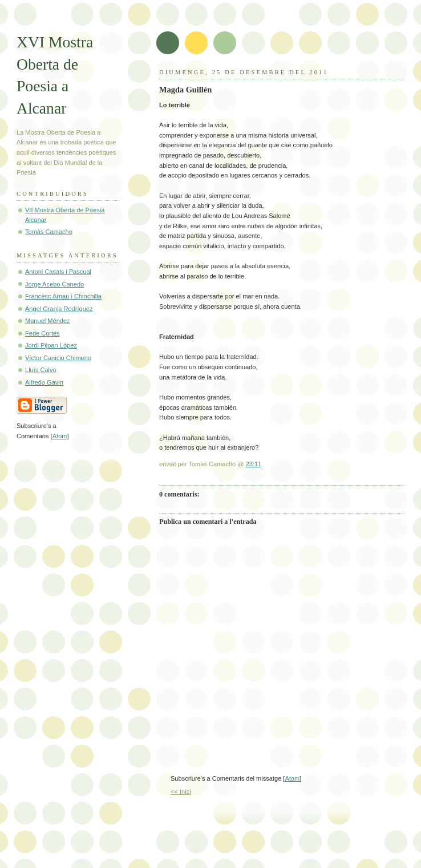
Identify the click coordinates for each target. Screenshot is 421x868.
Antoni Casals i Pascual (58, 272)
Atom (292, 778)
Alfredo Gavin (44, 382)
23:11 (254, 464)
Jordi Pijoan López (51, 345)
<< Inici (181, 792)
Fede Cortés (42, 333)
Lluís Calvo (41, 370)
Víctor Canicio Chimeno (58, 358)
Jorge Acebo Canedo (54, 284)
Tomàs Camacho (49, 232)
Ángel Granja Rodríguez (59, 309)
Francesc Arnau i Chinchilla (63, 296)
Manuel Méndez (48, 321)
